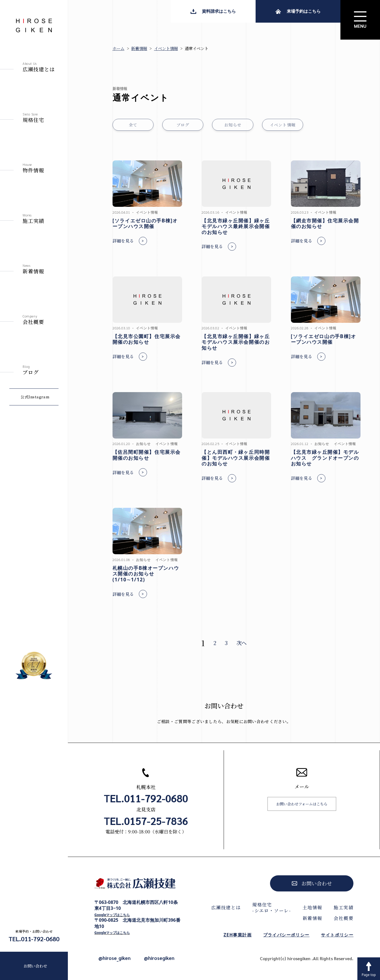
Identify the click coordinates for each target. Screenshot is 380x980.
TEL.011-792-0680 (34, 939)
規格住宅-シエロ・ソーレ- (272, 908)
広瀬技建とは (226, 907)
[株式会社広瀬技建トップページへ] (138, 885)
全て (133, 125)
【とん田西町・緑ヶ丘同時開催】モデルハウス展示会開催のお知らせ (236, 458)
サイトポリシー (337, 935)
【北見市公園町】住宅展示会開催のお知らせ (147, 339)
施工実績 (344, 907)
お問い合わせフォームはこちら (302, 804)
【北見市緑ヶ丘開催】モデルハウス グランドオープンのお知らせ (325, 458)
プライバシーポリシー (286, 935)
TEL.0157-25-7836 (146, 821)
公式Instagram (35, 397)
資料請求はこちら (213, 11)
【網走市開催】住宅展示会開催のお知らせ (325, 223)
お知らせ (233, 125)
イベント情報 (166, 48)
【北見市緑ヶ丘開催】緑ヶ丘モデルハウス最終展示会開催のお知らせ (236, 226)
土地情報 (312, 907)
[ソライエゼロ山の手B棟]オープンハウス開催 (145, 223)
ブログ (183, 125)
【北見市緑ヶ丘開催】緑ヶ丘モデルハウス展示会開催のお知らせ (236, 342)
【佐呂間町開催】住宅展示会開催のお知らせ (147, 455)
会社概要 (344, 918)
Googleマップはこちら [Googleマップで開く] (112, 915)
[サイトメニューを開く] (360, 20)
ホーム (118, 48)
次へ (241, 643)
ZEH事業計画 (238, 935)
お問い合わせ (35, 966)
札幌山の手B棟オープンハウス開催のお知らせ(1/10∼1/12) (146, 574)
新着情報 (139, 48)
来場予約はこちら (298, 11)
